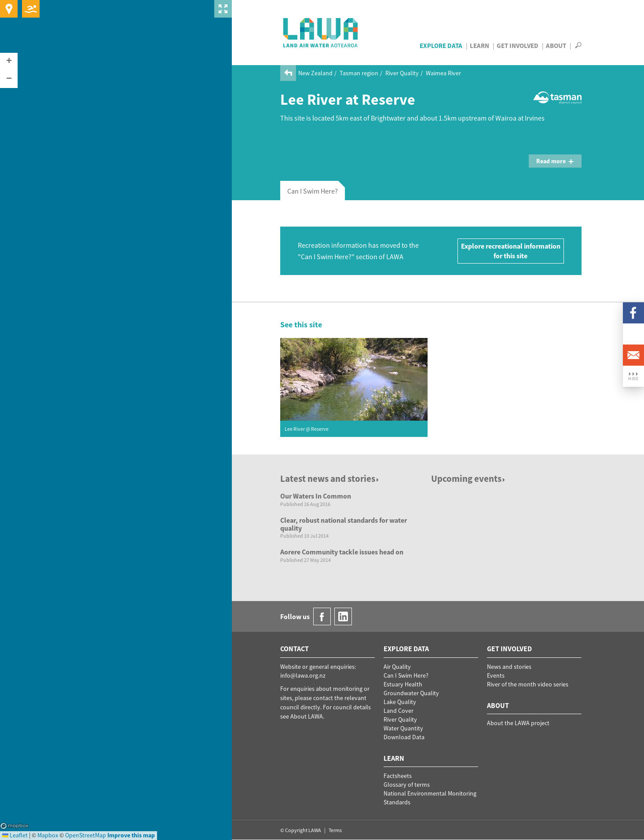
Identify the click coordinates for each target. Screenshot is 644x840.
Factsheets (398, 776)
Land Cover (399, 711)
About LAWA (307, 716)
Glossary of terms (407, 785)
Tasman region (359, 73)
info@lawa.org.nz (303, 675)
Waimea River (443, 73)
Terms (335, 830)
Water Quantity (403, 728)
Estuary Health (403, 684)
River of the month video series (528, 684)
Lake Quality (400, 702)
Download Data (404, 737)
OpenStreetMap (86, 835)
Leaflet (15, 835)
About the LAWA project (518, 723)
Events (496, 675)
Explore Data (441, 46)
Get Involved (518, 46)
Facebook (633, 313)
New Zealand (315, 73)
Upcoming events (469, 479)
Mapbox (14, 826)
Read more (555, 161)
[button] (9, 62)
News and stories (509, 667)
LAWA (321, 33)
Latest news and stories (330, 479)
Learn (479, 46)
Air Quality (397, 667)
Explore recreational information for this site (511, 251)
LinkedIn (633, 334)
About (556, 46)
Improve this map (131, 835)
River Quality (402, 73)
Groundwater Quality (411, 693)
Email (633, 355)
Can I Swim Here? (406, 675)
